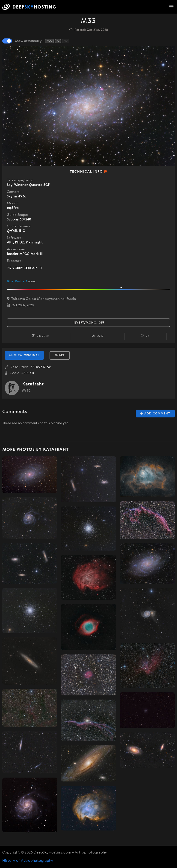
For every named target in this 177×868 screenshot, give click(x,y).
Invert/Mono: (88, 323)
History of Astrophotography (28, 861)
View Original (24, 355)
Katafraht (33, 384)
